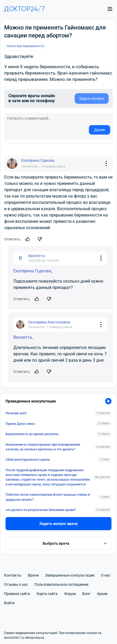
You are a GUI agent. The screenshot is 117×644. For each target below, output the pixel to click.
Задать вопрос (92, 99)
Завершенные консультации (70, 575)
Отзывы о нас (16, 584)
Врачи (33, 575)
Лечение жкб (16, 413)
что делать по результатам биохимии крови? (41, 510)
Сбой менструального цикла (28, 459)
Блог (86, 594)
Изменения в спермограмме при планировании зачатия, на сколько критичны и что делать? (43, 447)
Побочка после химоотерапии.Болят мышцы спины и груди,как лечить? (48, 497)
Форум (70, 594)
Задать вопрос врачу (58, 524)
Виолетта (23, 337)
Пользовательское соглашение (61, 584)
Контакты (13, 575)
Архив (102, 594)
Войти (9, 603)
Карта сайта (47, 594)
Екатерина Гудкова (32, 271)
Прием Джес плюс (20, 424)
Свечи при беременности (25, 46)
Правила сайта (17, 594)
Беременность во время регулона (32, 434)
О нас (106, 575)
